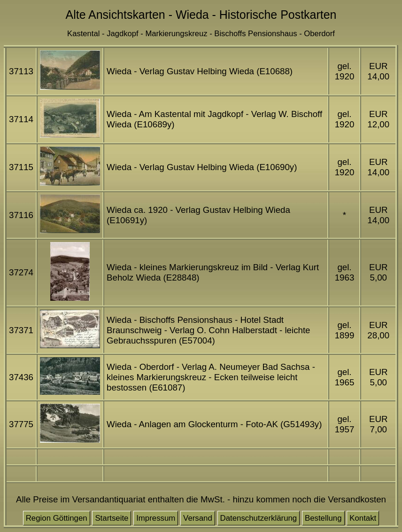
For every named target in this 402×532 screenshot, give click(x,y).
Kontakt (363, 518)
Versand (198, 518)
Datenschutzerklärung (259, 518)
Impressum (156, 518)
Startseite (112, 518)
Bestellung (323, 518)
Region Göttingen (57, 518)
